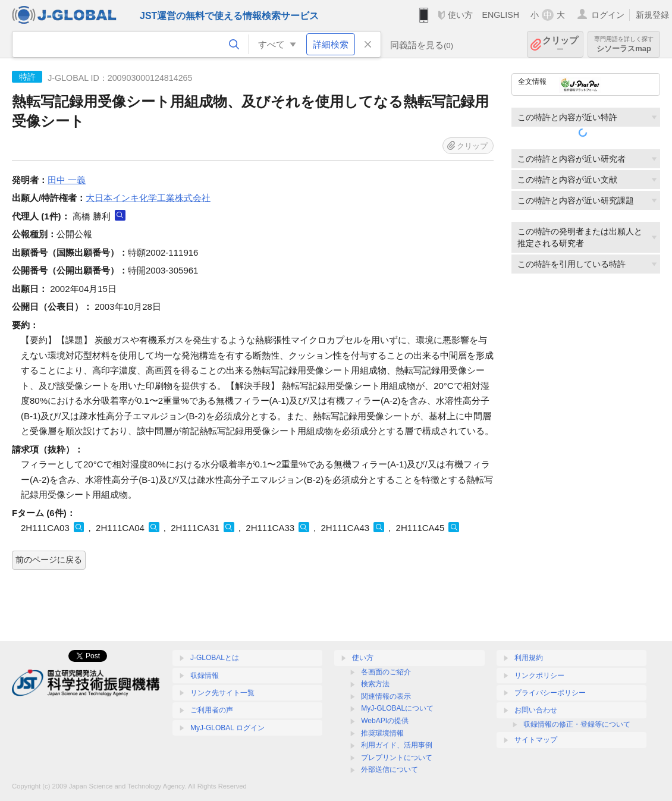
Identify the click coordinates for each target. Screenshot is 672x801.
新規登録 (652, 15)
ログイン (608, 15)
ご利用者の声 (212, 710)
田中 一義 (67, 180)
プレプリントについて (397, 758)
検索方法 (375, 684)
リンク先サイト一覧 (222, 693)
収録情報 (205, 676)
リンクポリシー (539, 676)
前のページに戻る (49, 560)
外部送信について (390, 769)
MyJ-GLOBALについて (397, 708)
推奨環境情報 (382, 733)
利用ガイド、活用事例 (397, 745)
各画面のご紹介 (386, 672)
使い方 (460, 15)
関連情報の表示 (386, 696)
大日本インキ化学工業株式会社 (148, 198)
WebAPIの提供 (385, 721)
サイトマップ (536, 740)
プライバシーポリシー (550, 693)
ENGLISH (500, 15)
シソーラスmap (624, 44)
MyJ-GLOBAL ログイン (227, 728)
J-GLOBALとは (215, 658)
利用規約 (529, 658)
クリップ (560, 44)
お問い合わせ (536, 710)
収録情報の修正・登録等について (577, 724)
